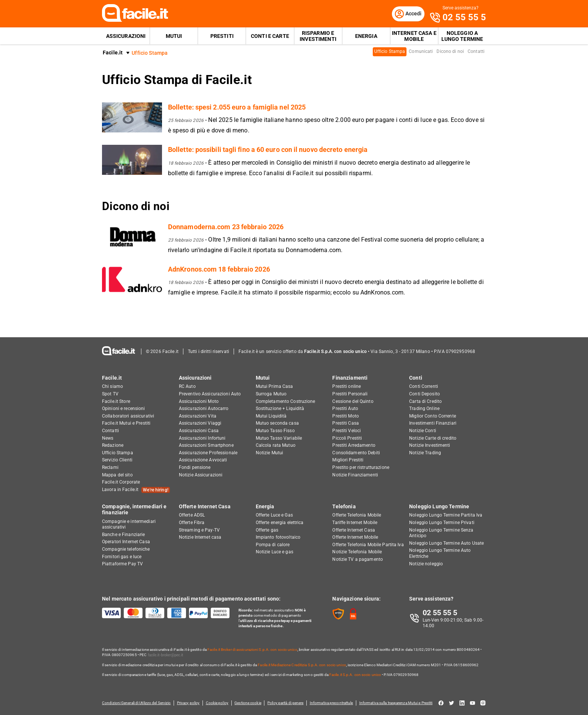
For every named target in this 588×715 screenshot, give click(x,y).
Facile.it (113, 53)
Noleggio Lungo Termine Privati (442, 523)
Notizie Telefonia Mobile (357, 552)
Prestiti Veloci (346, 431)
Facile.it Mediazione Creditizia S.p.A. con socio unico (302, 665)
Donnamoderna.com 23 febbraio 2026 (226, 227)
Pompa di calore (273, 545)
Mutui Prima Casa (274, 386)
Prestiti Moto (346, 416)
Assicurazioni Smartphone (206, 445)
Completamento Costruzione (286, 401)
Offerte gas (267, 530)
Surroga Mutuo (271, 394)
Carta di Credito (425, 401)
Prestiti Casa (346, 423)
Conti (416, 378)
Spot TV (110, 394)
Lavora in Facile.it (136, 490)
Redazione (113, 445)
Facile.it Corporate (121, 482)
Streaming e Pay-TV (199, 530)
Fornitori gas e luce (122, 557)
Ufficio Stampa (390, 52)
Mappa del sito (117, 475)
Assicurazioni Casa (199, 431)
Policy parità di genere (286, 703)
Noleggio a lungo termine (462, 36)
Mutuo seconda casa (277, 423)
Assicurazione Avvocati (203, 460)
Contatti (476, 52)
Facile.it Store (116, 401)
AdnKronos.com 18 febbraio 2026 (219, 269)
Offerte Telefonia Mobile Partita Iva (368, 545)
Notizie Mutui (270, 453)
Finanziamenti (350, 378)
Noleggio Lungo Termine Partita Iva (446, 515)
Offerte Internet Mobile (355, 537)
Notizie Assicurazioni (201, 475)
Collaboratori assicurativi (128, 416)
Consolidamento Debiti (356, 453)
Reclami (110, 467)
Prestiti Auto (345, 409)
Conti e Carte (270, 36)
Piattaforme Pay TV (122, 564)
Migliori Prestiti (348, 460)
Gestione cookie (249, 703)
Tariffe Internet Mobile (355, 523)
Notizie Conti (423, 431)
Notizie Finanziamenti (355, 475)
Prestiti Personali (350, 394)
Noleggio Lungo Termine (439, 506)
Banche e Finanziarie (123, 535)
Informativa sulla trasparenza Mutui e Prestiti (397, 703)
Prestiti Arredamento (354, 445)
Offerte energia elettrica (280, 523)
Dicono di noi (450, 52)
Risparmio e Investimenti (318, 36)
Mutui (174, 36)
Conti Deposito (424, 394)
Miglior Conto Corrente (433, 416)
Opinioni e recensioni (124, 409)
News (108, 438)
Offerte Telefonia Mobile (357, 515)
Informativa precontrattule (333, 703)
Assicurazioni (126, 36)
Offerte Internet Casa (205, 506)
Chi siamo (112, 386)
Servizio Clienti (117, 460)
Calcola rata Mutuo (276, 445)
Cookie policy (217, 703)
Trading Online (424, 409)
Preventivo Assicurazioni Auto (210, 394)
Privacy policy (188, 703)
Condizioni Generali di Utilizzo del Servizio (136, 703)
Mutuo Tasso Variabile (279, 438)
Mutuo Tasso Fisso (275, 431)
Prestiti (222, 36)
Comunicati (421, 52)
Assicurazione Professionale (208, 453)
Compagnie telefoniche (126, 549)
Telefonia (344, 506)
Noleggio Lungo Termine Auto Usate (446, 543)
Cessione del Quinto (353, 401)
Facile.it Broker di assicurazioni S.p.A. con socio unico (252, 650)
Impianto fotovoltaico (278, 537)
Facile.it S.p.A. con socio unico (355, 675)
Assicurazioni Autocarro (204, 409)
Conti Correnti (424, 386)
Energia (366, 36)
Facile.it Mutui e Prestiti (126, 423)
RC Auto (187, 386)
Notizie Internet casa (200, 537)
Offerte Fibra (192, 523)
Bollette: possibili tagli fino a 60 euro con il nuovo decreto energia (268, 150)
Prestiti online (346, 386)
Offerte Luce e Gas (274, 515)
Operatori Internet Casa (126, 542)
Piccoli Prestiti (347, 438)
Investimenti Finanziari (433, 423)
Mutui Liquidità (271, 416)
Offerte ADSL (192, 515)
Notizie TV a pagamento (358, 559)
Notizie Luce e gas (274, 552)
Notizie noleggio (426, 564)
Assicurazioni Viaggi (200, 423)
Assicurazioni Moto (199, 401)
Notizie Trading (425, 453)
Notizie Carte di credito (433, 438)
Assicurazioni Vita (198, 416)
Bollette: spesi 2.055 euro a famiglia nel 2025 (237, 107)
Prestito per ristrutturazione (361, 467)
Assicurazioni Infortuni (202, 438)
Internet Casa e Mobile (414, 36)
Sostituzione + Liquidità (280, 409)
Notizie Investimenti (430, 445)
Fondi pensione (195, 467)
